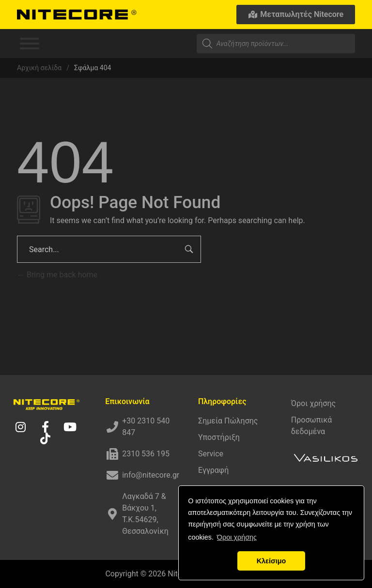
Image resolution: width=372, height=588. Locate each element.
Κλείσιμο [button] (271, 561)
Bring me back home (57, 275)
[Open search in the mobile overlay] (276, 44)
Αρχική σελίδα (39, 68)
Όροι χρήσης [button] (237, 537)
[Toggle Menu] (30, 44)
